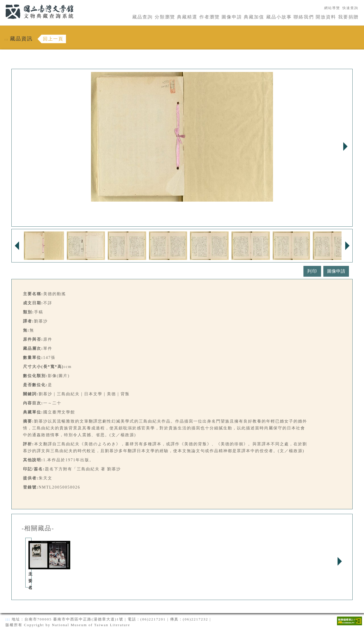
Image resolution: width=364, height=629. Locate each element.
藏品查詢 (142, 17)
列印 (312, 271)
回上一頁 (53, 39)
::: (2, 3)
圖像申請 (232, 17)
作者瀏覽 (210, 17)
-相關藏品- (38, 528)
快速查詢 (350, 8)
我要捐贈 (348, 17)
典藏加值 (254, 17)
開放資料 (326, 17)
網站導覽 (332, 8)
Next (345, 146)
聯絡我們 (304, 17)
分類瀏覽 (165, 17)
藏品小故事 (279, 17)
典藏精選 (187, 17)
